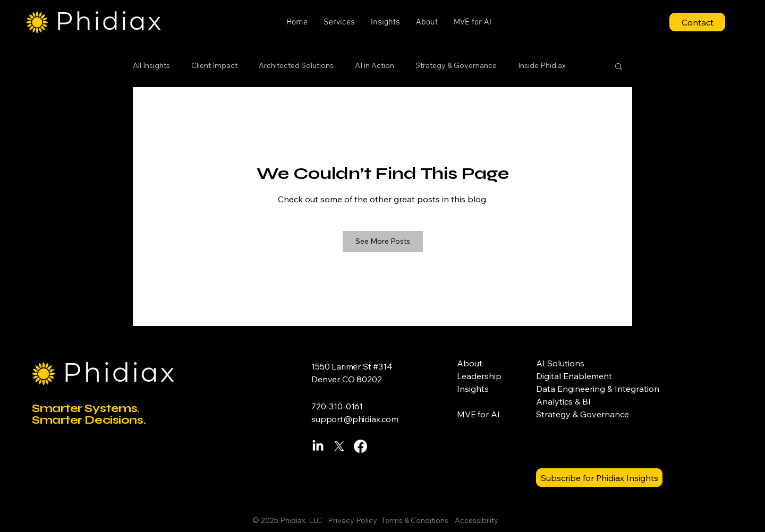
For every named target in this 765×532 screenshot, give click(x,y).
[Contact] (697, 22)
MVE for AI (478, 414)
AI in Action (375, 65)
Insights (473, 389)
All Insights (151, 65)
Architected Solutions (296, 65)
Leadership (479, 376)
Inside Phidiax (542, 65)
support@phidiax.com (355, 419)
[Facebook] (360, 446)
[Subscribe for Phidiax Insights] (599, 478)
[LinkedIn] (318, 446)
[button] (339, 22)
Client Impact (214, 65)
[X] (339, 446)
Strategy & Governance (456, 65)
